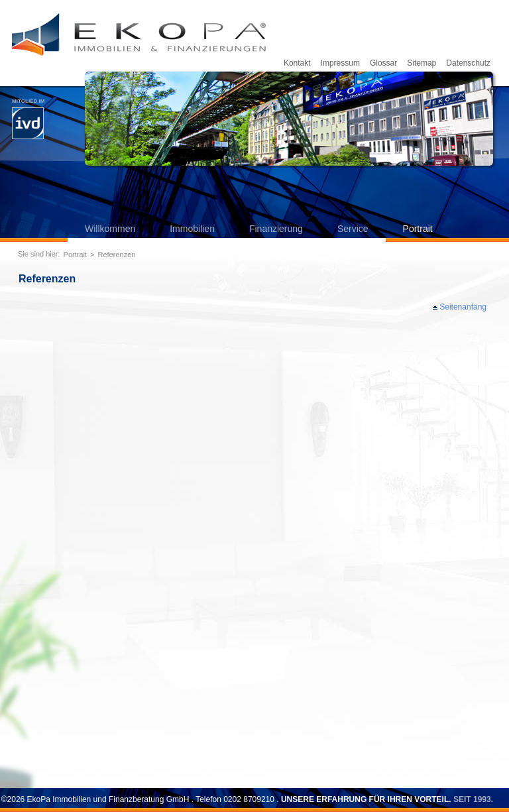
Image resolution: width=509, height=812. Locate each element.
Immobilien (192, 229)
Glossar (383, 63)
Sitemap (422, 63)
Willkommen (110, 229)
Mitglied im (28, 119)
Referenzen (117, 255)
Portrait (418, 229)
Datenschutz (468, 63)
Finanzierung (276, 229)
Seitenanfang (463, 307)
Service (353, 229)
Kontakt (297, 63)
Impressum (340, 63)
